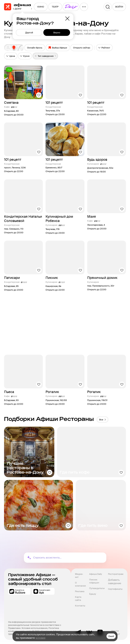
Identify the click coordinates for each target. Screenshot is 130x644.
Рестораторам (116, 574)
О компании (80, 584)
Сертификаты (115, 589)
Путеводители (97, 588)
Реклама (80, 591)
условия (40, 638)
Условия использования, (35, 628)
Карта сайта (78, 599)
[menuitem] (41, 7)
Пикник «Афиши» (94, 581)
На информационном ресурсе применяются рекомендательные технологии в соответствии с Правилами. (35, 625)
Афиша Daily (96, 574)
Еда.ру (93, 594)
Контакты (80, 606)
